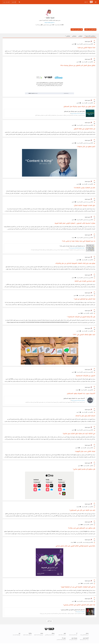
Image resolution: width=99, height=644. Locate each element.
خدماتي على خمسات (77, 29)
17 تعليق (79, 412)
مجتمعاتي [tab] (74, 36)
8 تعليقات (79, 507)
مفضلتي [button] (68, 36)
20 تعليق (79, 103)
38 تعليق (74, 125)
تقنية (91, 313)
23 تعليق (74, 220)
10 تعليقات (73, 542)
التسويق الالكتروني (89, 296)
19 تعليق (79, 62)
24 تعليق (76, 296)
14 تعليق (79, 260)
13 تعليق (74, 601)
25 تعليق (74, 430)
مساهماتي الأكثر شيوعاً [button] (90, 36)
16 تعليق (74, 372)
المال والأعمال (90, 448)
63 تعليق (74, 44)
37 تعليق (80, 313)
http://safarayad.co (50, 23)
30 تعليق (74, 202)
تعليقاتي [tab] (80, 36)
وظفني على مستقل (90, 29)
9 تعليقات (74, 238)
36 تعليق (74, 278)
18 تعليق (78, 448)
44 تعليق (74, 143)
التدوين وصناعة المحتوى (88, 44)
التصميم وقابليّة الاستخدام (87, 542)
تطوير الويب (90, 390)
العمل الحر (90, 62)
